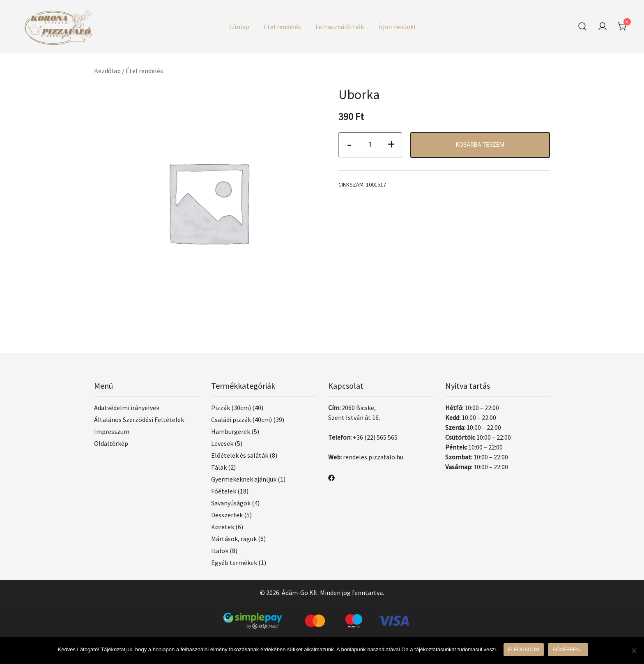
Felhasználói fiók (340, 27)
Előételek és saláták (240, 455)
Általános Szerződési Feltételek (139, 420)
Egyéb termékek (234, 563)
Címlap (239, 27)
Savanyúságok (231, 503)
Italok (220, 551)
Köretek (223, 527)
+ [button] (391, 144)
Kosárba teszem (480, 145)
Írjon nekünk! (397, 27)
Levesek (222, 443)
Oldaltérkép (111, 443)
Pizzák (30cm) (231, 408)
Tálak (219, 467)
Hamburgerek (231, 431)
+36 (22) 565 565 (375, 437)
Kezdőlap (107, 71)
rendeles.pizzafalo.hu (373, 457)
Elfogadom (524, 650)
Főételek (224, 491)
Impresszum (112, 431)
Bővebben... (568, 650)
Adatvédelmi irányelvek (127, 408)
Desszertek (227, 515)
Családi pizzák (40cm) (241, 420)
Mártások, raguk (234, 539)
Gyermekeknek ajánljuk (244, 479)
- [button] (349, 144)
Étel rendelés (282, 27)
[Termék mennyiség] (370, 145)
